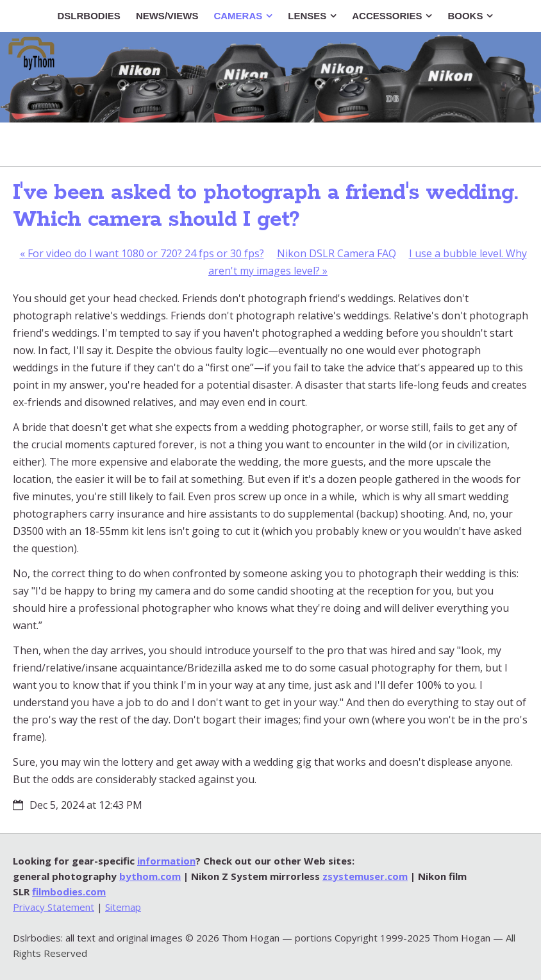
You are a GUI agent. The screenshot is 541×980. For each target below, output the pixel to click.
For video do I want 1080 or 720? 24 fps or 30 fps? (142, 253)
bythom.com (150, 876)
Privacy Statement (54, 907)
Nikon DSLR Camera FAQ (337, 253)
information (166, 861)
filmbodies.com (69, 891)
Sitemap (123, 907)
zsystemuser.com (365, 876)
